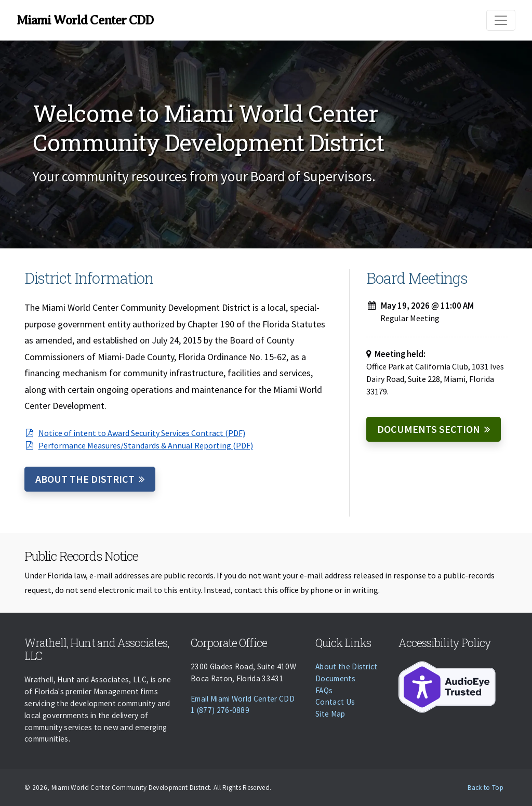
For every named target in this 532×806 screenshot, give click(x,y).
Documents (335, 678)
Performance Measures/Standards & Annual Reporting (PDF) (139, 445)
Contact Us (335, 702)
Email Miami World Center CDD (243, 699)
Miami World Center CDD (85, 20)
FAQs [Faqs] (324, 690)
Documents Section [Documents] (429, 429)
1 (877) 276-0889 (220, 710)
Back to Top (486, 788)
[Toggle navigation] (501, 20)
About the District (85, 479)
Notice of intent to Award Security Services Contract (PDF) (135, 433)
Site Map (330, 714)
